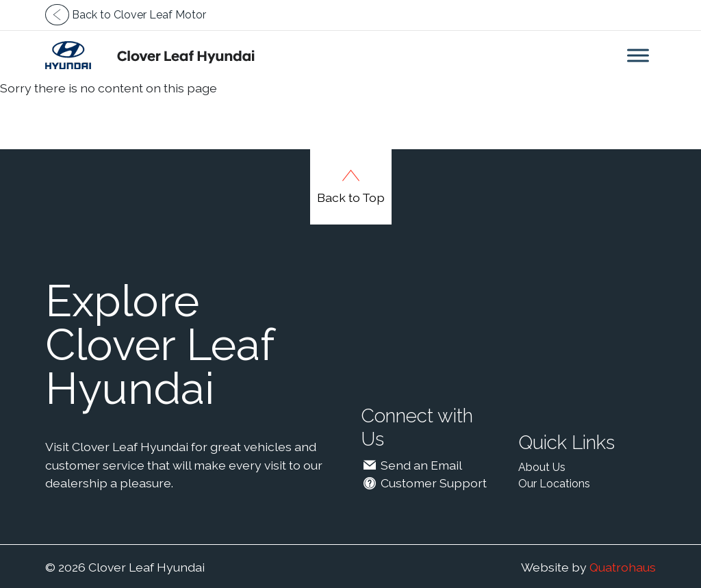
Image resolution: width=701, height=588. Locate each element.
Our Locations (554, 484)
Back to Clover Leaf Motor (125, 15)
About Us (542, 467)
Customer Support (424, 483)
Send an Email (411, 465)
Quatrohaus (623, 567)
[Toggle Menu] (638, 55)
